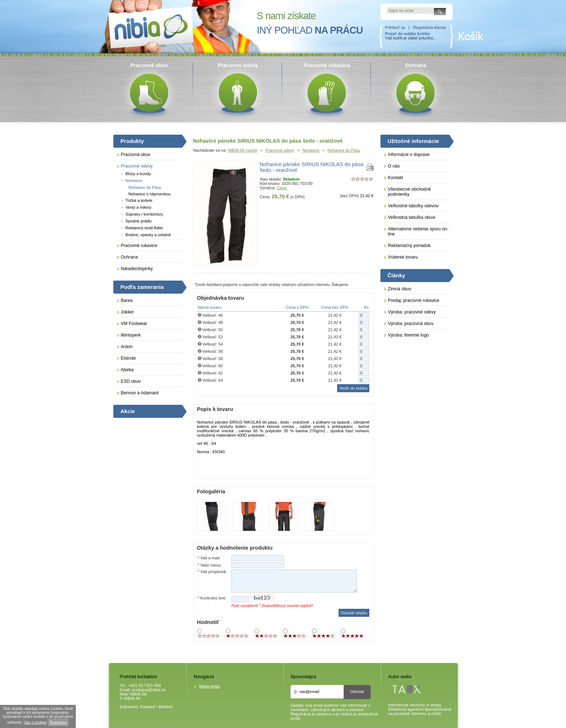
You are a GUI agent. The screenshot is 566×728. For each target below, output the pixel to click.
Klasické (148, 707)
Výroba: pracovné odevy (412, 312)
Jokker (127, 312)
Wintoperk (131, 335)
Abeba (127, 370)
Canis (282, 188)
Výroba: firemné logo (409, 335)
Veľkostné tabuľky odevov (413, 206)
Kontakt (396, 178)
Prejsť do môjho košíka (408, 34)
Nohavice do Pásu (344, 150)
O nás (394, 166)
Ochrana (129, 257)
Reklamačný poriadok (409, 246)
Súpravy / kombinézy (144, 214)
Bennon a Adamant (140, 393)
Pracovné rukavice (139, 246)
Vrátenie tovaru (403, 257)
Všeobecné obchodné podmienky (410, 192)
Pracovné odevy (280, 150)
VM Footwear (134, 324)
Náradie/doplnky (137, 269)
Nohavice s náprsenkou (150, 194)
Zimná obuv (400, 289)
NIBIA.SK (139, 694)
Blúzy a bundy (138, 174)
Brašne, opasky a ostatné (148, 235)
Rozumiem (58, 722)
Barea (127, 300)
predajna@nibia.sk (149, 690)
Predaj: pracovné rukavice (414, 300)
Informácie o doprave (409, 155)
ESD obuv (131, 381)
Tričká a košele (139, 200)
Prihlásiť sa (395, 27)
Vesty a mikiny (139, 207)
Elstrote (129, 358)
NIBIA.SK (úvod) (243, 150)
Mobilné (166, 707)
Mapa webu (210, 686)
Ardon (127, 347)
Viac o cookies (35, 722)
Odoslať (357, 692)
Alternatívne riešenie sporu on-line (418, 231)
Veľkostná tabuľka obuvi (412, 217)
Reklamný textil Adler (144, 228)
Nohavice (311, 150)
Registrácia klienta (429, 27)
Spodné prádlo (139, 221)
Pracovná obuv (136, 155)
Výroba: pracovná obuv (411, 324)
